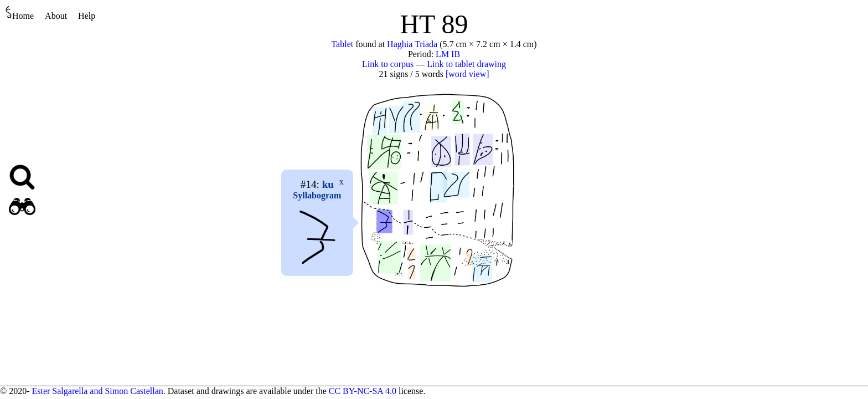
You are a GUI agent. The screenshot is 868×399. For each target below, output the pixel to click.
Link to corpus (388, 64)
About (56, 16)
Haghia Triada (412, 44)
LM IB (448, 54)
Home (20, 13)
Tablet (342, 44)
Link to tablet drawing (466, 64)
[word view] (467, 74)
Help (87, 16)
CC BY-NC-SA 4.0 (363, 391)
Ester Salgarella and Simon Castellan (97, 391)
